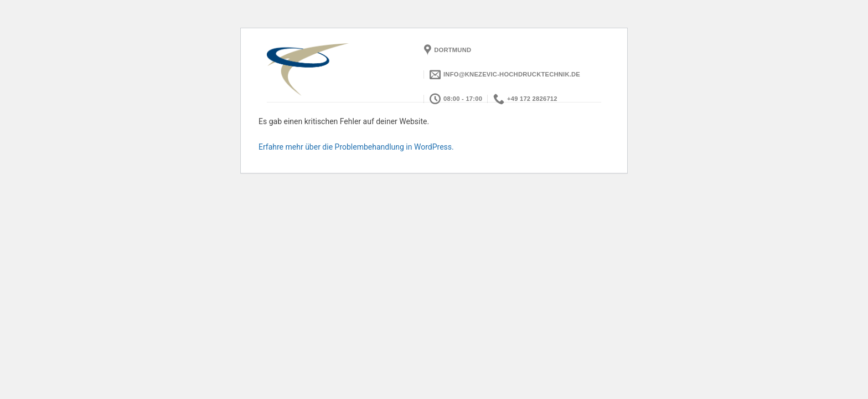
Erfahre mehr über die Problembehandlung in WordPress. (356, 147)
